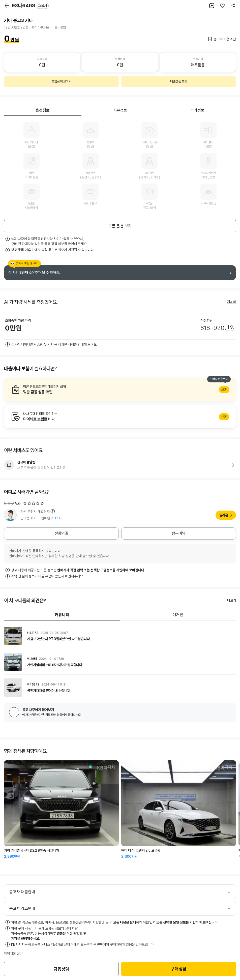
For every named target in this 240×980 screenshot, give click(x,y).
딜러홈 (224, 515)
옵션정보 (43, 110)
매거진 (178, 615)
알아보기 (120, 390)
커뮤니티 (62, 615)
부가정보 (197, 110)
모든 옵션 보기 (120, 226)
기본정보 (120, 110)
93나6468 (30, 6)
